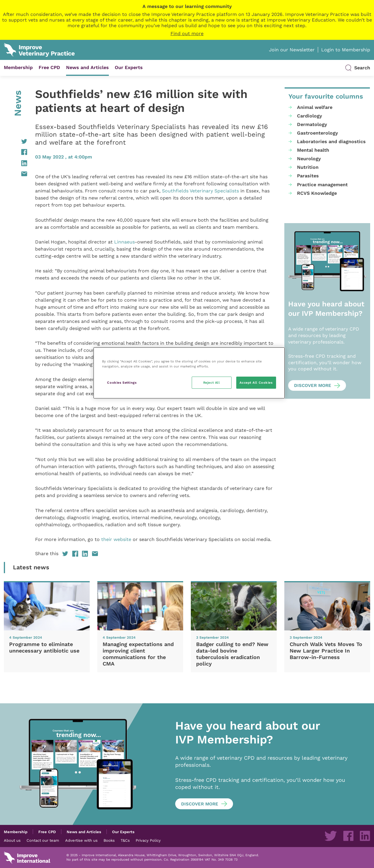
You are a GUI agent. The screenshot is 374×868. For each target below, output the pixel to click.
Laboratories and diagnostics (331, 142)
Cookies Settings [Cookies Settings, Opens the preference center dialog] (122, 382)
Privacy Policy (148, 840)
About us (12, 840)
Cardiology (310, 116)
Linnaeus (124, 242)
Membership (18, 67)
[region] (189, 373)
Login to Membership (346, 50)
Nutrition (308, 167)
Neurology (309, 159)
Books (109, 840)
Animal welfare (315, 107)
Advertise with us (81, 840)
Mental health (313, 150)
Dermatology (312, 124)
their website (116, 539)
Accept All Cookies (256, 382)
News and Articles (87, 67)
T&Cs (125, 840)
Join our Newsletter (292, 50)
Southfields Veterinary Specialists (200, 191)
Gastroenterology (318, 133)
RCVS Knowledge (317, 193)
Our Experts (129, 67)
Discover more (313, 385)
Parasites (308, 176)
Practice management (322, 185)
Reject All (212, 382)
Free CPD (49, 67)
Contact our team (43, 840)
